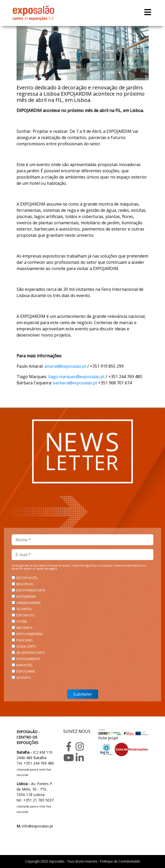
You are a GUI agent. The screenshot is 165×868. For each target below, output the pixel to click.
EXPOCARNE (26, 671)
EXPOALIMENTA (28, 659)
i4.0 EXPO (24, 678)
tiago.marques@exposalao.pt (76, 377)
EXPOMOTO (26, 615)
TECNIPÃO (24, 609)
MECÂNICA (24, 628)
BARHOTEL (24, 665)
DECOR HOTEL (27, 578)
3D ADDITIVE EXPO (30, 653)
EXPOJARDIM (26, 596)
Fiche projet (108, 738)
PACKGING (25, 640)
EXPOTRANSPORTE (31, 590)
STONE (22, 621)
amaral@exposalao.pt (65, 366)
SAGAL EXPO (26, 646)
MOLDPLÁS (25, 584)
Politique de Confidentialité (120, 861)
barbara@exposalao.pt (75, 383)
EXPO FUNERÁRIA (30, 634)
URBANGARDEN (28, 603)
